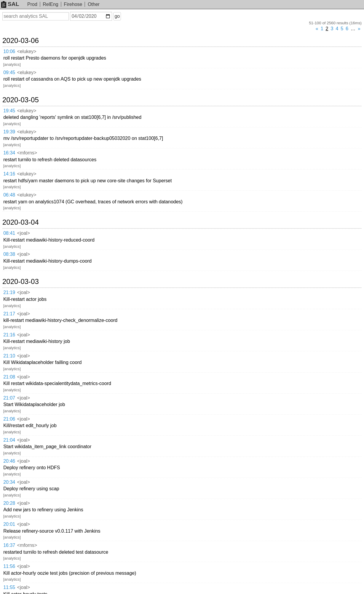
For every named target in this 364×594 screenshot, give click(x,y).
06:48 (9, 195)
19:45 (9, 111)
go (117, 16)
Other (94, 4)
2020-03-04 (21, 222)
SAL (10, 4)
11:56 (9, 566)
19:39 (9, 132)
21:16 (9, 335)
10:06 (9, 51)
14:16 (9, 174)
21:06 (9, 419)
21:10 (9, 356)
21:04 (9, 440)
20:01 (9, 524)
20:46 (9, 461)
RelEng (50, 4)
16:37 (9, 545)
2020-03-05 (21, 100)
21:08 (9, 377)
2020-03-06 (21, 41)
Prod (32, 4)
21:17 (9, 314)
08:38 (9, 254)
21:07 (9, 398)
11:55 (9, 587)
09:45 (9, 72)
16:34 (9, 153)
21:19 (9, 292)
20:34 (9, 482)
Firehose (73, 4)
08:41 (9, 233)
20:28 (9, 503)
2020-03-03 (21, 282)
